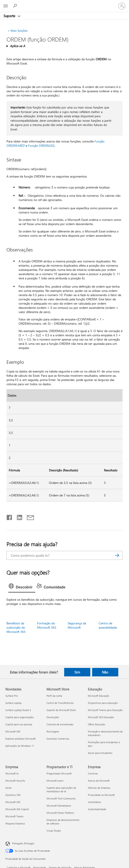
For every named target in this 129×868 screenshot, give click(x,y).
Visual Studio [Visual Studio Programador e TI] (54, 831)
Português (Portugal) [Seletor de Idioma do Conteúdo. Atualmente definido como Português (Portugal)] (23, 843)
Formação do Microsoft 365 (47, 625)
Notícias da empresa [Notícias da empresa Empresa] (99, 788)
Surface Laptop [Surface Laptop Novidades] (13, 703)
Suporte (10, 16)
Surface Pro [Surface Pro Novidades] (12, 696)
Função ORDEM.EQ (41, 145)
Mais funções (18, 30)
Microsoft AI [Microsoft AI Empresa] (12, 773)
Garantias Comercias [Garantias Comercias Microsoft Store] (58, 739)
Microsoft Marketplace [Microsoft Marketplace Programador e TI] (59, 806)
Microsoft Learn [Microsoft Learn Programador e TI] (55, 781)
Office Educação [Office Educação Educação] (96, 724)
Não (105, 672)
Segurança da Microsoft (77, 625)
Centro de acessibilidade (108, 625)
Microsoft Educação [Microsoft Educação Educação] (98, 696)
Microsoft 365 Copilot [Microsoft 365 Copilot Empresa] (17, 809)
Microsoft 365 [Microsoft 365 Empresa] (13, 802)
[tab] (22, 587)
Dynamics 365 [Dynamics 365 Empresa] (13, 795)
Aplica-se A (17, 46)
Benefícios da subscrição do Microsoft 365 (16, 627)
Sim (77, 672)
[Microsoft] (64, 3)
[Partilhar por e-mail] (28, 517)
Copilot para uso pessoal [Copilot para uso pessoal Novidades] (19, 724)
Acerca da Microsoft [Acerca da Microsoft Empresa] (99, 781)
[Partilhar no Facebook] (10, 517)
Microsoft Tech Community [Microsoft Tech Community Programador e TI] (61, 798)
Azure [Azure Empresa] (8, 788)
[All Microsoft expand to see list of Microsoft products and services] (6, 6)
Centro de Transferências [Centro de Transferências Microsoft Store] (60, 703)
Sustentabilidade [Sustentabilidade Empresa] (97, 809)
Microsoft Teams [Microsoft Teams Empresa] (14, 816)
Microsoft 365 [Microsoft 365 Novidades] (13, 731)
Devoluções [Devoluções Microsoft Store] (53, 717)
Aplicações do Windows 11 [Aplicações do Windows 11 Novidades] (20, 746)
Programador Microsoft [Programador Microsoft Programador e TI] (59, 773)
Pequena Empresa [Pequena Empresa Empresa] (15, 823)
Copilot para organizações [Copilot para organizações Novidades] (20, 717)
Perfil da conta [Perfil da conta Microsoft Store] (54, 696)
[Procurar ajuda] (16, 6)
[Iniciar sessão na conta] (122, 6)
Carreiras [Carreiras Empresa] (93, 773)
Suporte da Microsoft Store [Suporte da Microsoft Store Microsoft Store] (61, 710)
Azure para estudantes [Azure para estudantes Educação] (100, 753)
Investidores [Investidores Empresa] (94, 802)
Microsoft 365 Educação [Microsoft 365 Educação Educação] (101, 717)
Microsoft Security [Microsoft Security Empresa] (15, 781)
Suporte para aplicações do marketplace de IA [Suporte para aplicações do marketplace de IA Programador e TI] (61, 790)
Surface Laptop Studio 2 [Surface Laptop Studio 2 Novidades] (18, 710)
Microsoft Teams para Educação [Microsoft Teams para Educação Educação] (105, 710)
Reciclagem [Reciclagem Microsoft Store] (53, 731)
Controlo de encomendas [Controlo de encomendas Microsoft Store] (60, 724)
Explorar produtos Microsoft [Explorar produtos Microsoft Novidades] (20, 739)
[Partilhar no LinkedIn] (18, 517)
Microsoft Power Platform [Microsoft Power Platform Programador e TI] (60, 813)
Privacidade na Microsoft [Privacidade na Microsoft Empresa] (101, 795)
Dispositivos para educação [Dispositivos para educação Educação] (103, 703)
